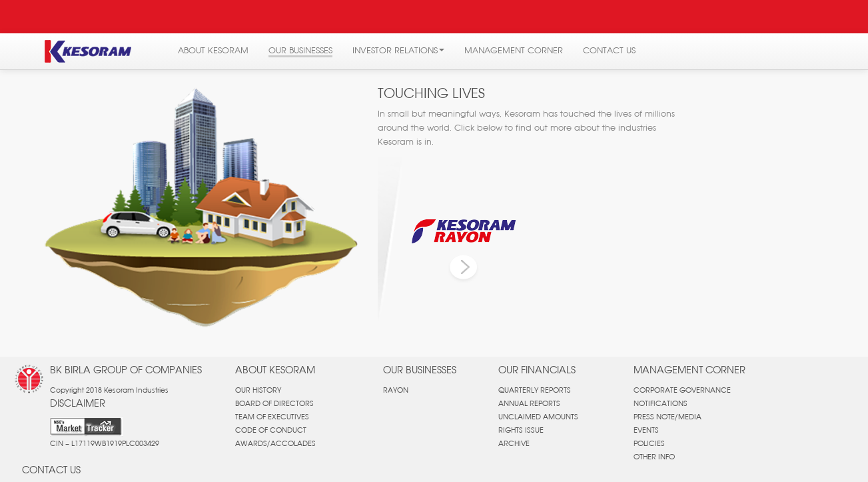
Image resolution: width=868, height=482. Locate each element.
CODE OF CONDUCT (271, 430)
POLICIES (649, 443)
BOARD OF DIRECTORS (274, 403)
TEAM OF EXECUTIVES (272, 417)
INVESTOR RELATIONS (398, 50)
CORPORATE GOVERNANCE (682, 390)
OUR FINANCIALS (537, 370)
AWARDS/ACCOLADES (275, 443)
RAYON (396, 390)
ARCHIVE (514, 443)
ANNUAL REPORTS (529, 403)
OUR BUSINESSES (420, 370)
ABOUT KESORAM (275, 370)
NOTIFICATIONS (660, 403)
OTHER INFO (654, 457)
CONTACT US (51, 470)
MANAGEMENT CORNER (689, 370)
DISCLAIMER (78, 403)
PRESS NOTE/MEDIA (667, 417)
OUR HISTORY (258, 390)
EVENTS (646, 430)
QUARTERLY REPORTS (535, 390)
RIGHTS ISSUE (521, 430)
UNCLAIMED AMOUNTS (538, 417)
